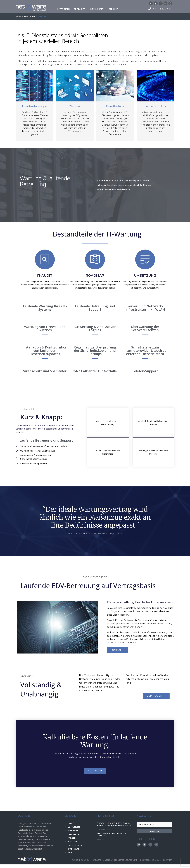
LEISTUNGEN (30, 16)
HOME (18, 16)
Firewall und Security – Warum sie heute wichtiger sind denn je (115, 829)
